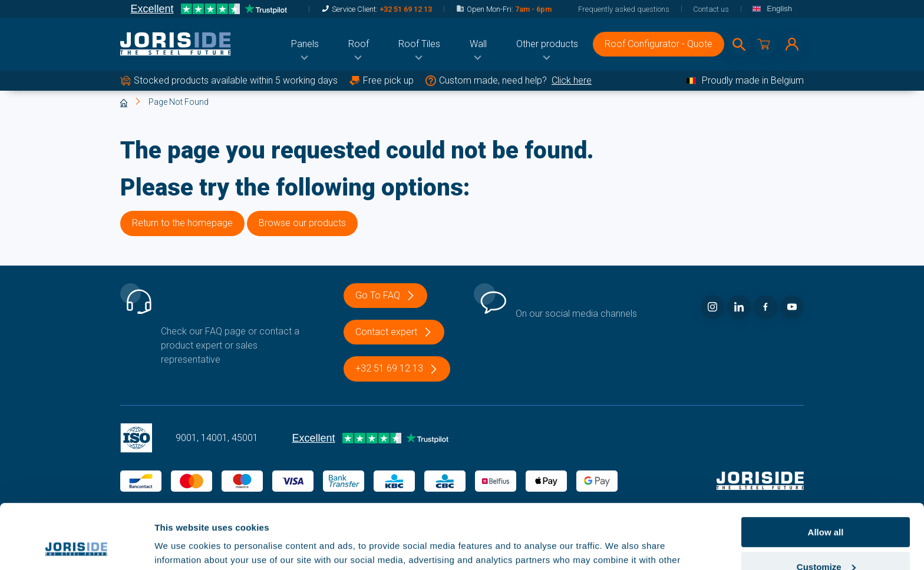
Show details (182, 546)
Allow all (826, 471)
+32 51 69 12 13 (406, 9)
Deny (826, 541)
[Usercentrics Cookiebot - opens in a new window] (76, 547)
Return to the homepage (182, 223)
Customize (826, 506)
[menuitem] (305, 44)
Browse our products (302, 223)
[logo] (176, 44)
